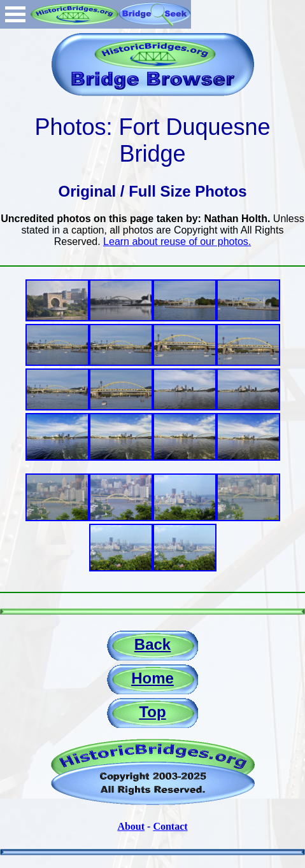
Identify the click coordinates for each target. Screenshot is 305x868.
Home (152, 678)
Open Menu (15, 14)
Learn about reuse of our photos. (177, 241)
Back (152, 644)
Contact (170, 826)
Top (152, 712)
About (131, 826)
